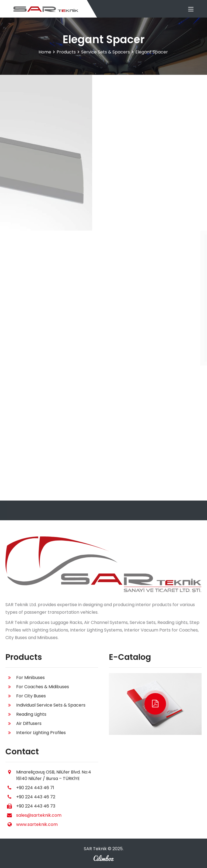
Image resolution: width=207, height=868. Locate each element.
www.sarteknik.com (37, 824)
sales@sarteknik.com (39, 815)
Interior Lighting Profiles (41, 733)
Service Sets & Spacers (106, 52)
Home (45, 52)
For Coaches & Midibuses (43, 687)
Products (66, 52)
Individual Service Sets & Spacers (51, 705)
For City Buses (31, 696)
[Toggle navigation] (191, 9)
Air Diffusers (29, 723)
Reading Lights (31, 714)
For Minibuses (30, 678)
